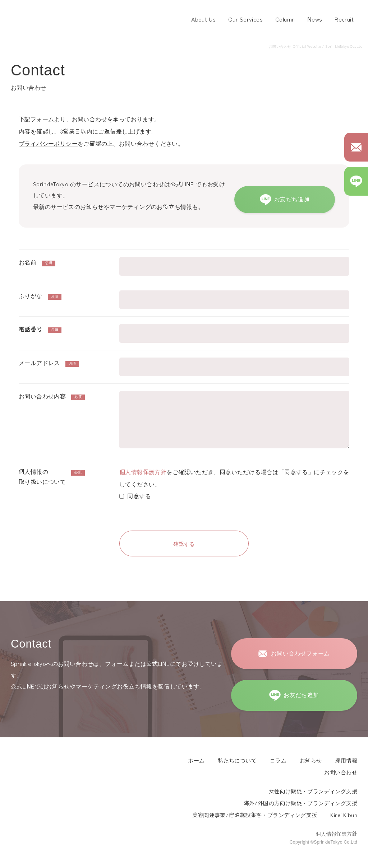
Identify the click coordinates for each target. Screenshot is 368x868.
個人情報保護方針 (143, 472)
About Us (203, 20)
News (315, 20)
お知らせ (311, 760)
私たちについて (237, 760)
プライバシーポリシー (48, 144)
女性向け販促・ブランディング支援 (313, 791)
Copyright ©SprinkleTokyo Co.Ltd (323, 842)
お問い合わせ (341, 772)
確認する (184, 544)
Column (285, 20)
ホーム (196, 760)
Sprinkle (35, 764)
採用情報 (346, 760)
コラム (278, 760)
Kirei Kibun (344, 815)
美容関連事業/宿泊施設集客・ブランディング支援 (255, 815)
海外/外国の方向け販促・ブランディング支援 (300, 803)
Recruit (344, 20)
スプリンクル (43, 20)
